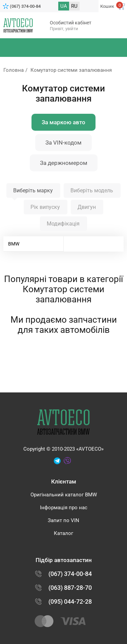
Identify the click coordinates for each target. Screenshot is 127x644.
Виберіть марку (33, 190)
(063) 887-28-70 (70, 588)
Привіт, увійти (64, 29)
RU (74, 6)
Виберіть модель (92, 190)
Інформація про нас (64, 508)
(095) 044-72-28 (70, 602)
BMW (14, 244)
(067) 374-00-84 (25, 6)
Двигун (87, 207)
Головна (14, 70)
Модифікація (63, 224)
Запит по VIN (63, 520)
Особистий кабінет (71, 23)
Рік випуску (45, 207)
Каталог (63, 533)
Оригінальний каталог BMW (64, 495)
